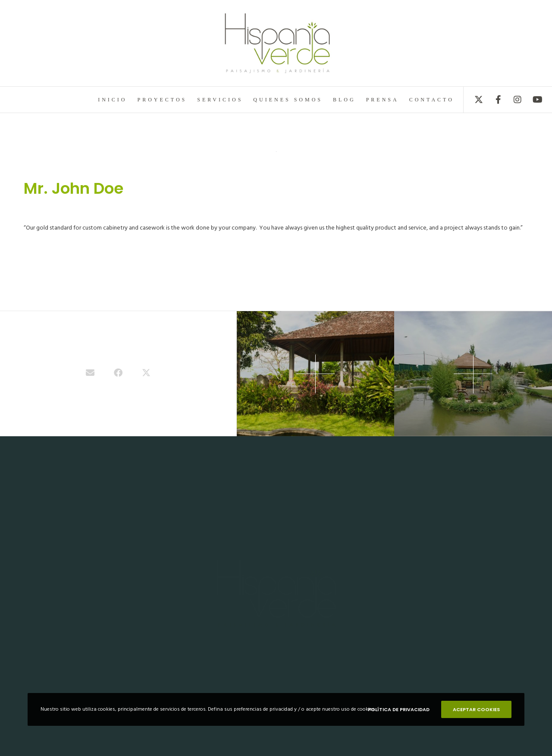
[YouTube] (532, 100)
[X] (473, 100)
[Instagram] (512, 100)
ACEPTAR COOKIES (476, 709)
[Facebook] (493, 100)
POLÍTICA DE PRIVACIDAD (399, 709)
